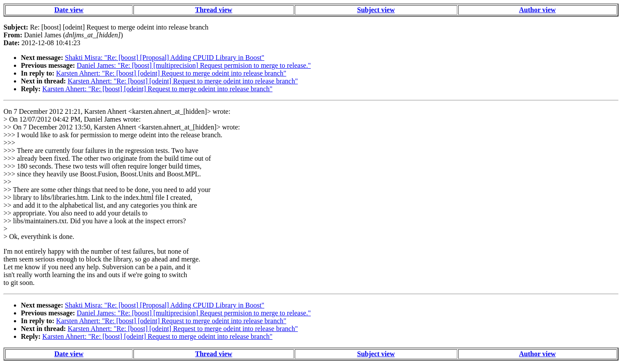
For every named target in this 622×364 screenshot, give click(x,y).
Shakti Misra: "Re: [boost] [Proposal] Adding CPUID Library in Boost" (165, 58)
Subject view (376, 10)
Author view (537, 10)
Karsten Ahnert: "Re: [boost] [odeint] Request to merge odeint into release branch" (171, 73)
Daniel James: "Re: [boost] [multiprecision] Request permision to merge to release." (194, 65)
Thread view (214, 10)
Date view (69, 10)
